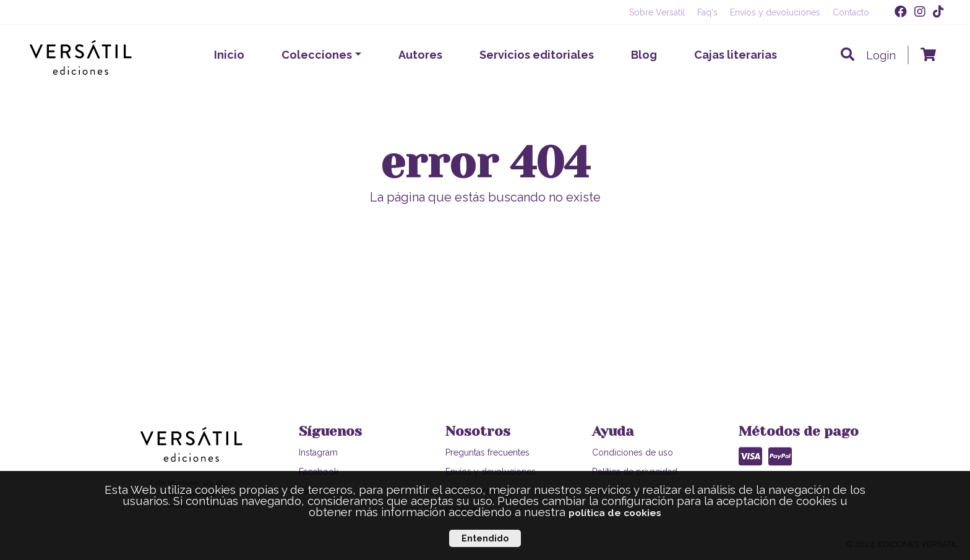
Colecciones (317, 55)
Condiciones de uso (633, 452)
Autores (420, 55)
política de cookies (615, 513)
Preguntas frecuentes (487, 452)
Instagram (318, 452)
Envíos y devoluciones (775, 12)
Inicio (229, 55)
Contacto (851, 12)
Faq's (707, 12)
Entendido (485, 538)
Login (881, 55)
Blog (644, 55)
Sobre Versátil (657, 12)
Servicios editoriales (537, 55)
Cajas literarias (736, 55)
